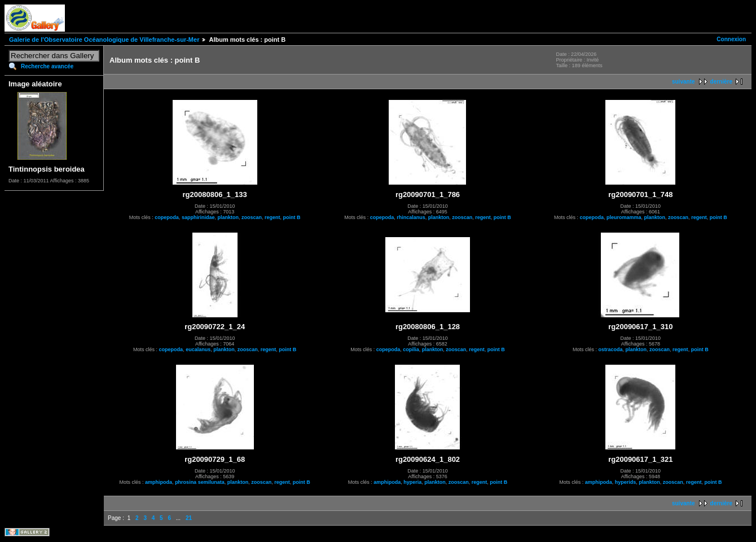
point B (291, 217)
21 (189, 518)
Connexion (731, 39)
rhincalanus (411, 217)
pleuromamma (624, 217)
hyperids (626, 482)
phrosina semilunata (200, 482)
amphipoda (159, 482)
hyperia (412, 482)
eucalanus (198, 349)
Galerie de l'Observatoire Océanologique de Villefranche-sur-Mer (104, 40)
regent (272, 217)
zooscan (252, 217)
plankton (228, 217)
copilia (411, 349)
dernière (721, 82)
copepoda (167, 217)
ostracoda (611, 349)
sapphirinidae (198, 217)
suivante (684, 82)
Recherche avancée (47, 66)
